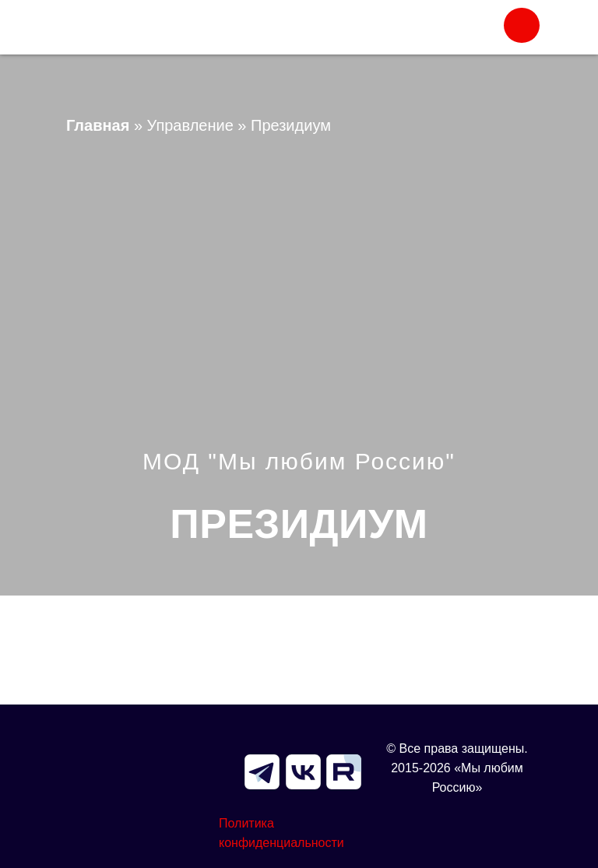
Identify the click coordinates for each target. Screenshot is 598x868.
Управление (190, 125)
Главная (98, 125)
